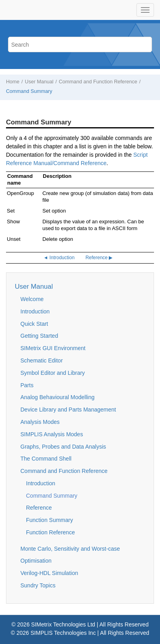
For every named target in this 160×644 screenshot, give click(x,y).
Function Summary (49, 520)
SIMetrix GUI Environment (53, 348)
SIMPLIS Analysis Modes (52, 434)
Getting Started (39, 336)
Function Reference (50, 532)
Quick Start (34, 324)
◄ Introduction (59, 258)
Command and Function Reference (98, 82)
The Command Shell (46, 459)
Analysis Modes (40, 422)
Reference (39, 508)
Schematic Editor (42, 360)
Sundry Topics (38, 585)
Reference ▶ (99, 258)
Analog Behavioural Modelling (57, 397)
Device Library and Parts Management (68, 410)
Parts (27, 385)
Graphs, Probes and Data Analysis (63, 447)
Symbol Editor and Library (53, 373)
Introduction (35, 311)
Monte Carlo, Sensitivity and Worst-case (70, 549)
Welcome (32, 299)
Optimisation (36, 561)
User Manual (39, 82)
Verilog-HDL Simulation (49, 573)
